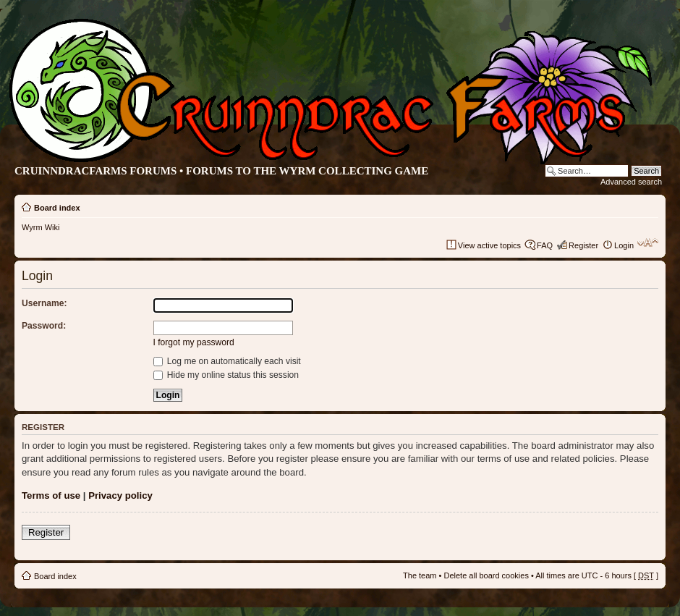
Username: (44, 303)
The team (420, 575)
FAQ (545, 245)
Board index (57, 208)
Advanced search (631, 182)
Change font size (648, 242)
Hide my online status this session (226, 375)
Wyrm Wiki (41, 227)
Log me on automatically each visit (227, 361)
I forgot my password (194, 342)
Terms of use (51, 495)
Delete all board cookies (486, 575)
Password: (44, 326)
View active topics (489, 245)
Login (624, 245)
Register (583, 245)
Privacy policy (120, 495)
